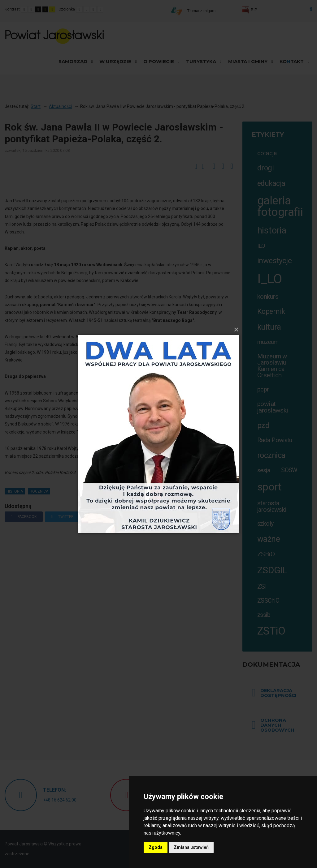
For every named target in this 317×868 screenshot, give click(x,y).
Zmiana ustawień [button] (191, 847)
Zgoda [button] (156, 847)
